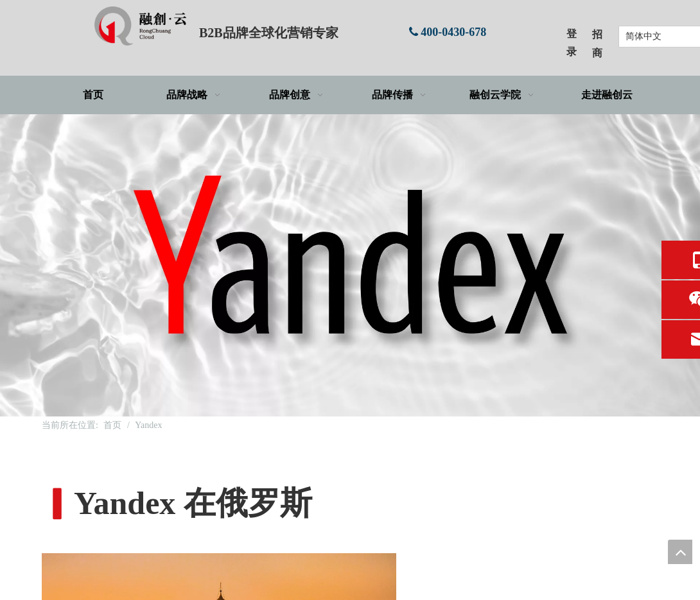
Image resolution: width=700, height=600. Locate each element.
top (680, 552)
